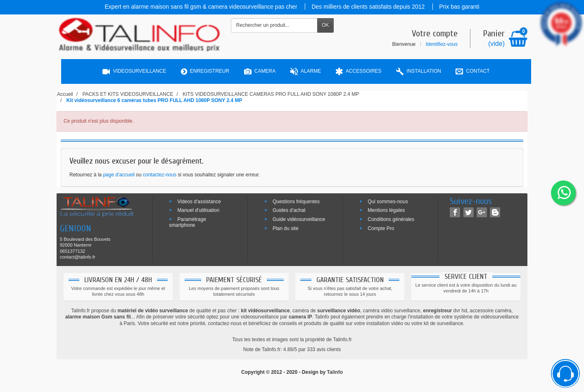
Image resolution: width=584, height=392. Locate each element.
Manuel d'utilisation (198, 210)
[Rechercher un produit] (274, 25)
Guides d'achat (289, 210)
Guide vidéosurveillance (299, 219)
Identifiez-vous (442, 44)
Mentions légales (386, 210)
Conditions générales (391, 219)
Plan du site (286, 228)
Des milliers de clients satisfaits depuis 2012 (369, 7)
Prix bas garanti (459, 7)
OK (325, 25)
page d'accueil (119, 175)
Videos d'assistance (199, 201)
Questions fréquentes (296, 201)
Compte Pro (381, 228)
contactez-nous (160, 175)
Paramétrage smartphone (188, 222)
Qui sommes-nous (388, 201)
